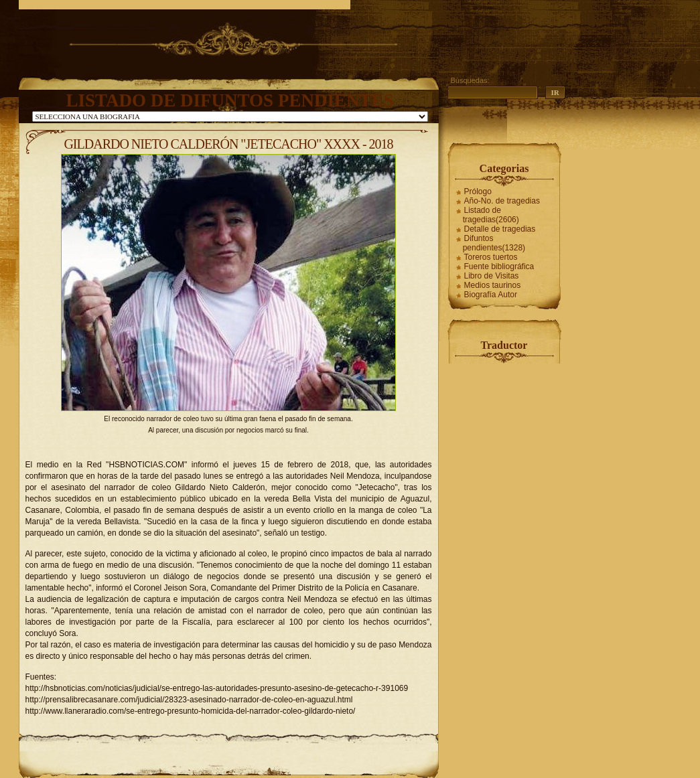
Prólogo (478, 191)
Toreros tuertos (491, 257)
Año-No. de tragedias (502, 201)
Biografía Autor (491, 295)
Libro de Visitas (492, 276)
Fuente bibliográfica (499, 266)
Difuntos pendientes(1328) (494, 243)
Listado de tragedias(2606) (491, 215)
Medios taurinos (493, 285)
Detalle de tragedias (500, 229)
